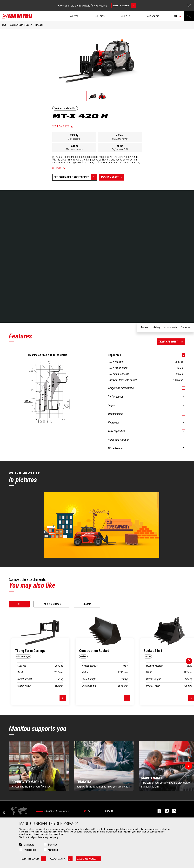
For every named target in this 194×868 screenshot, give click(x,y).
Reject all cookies (33, 859)
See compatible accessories (71, 177)
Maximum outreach (74, 149)
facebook (158, 811)
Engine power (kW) (120, 149)
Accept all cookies (89, 859)
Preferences (30, 850)
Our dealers (153, 16)
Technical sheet (61, 126)
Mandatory (29, 845)
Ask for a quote (112, 177)
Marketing (53, 850)
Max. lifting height (120, 139)
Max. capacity (74, 139)
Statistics (53, 845)
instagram (165, 811)
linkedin (172, 811)
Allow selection (61, 859)
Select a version (124, 6)
